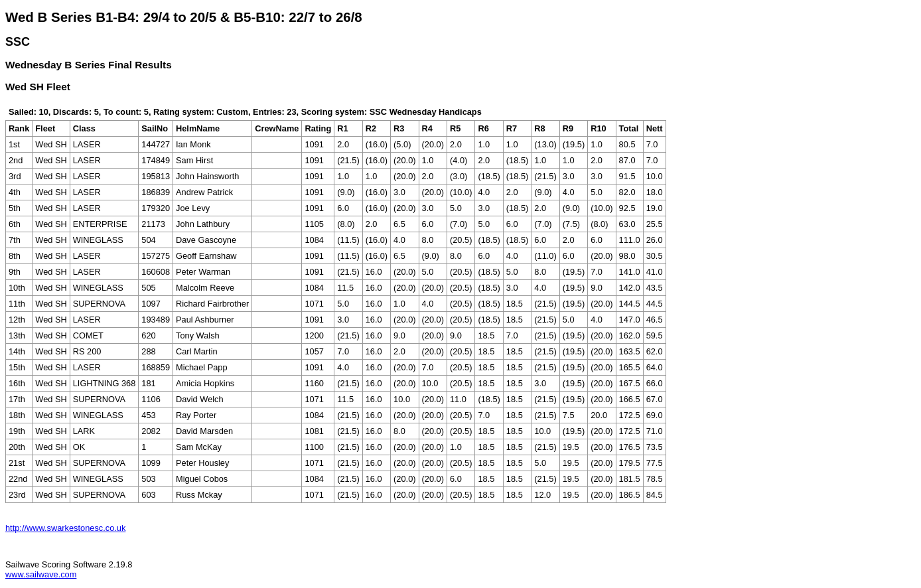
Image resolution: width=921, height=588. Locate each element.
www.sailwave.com (41, 574)
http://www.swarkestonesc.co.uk (65, 528)
